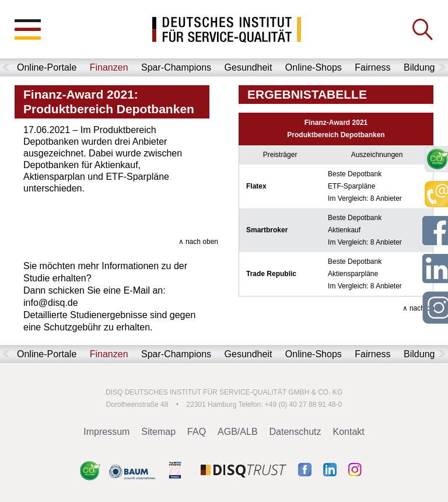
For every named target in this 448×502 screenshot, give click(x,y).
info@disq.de (51, 303)
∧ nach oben (198, 242)
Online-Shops (314, 67)
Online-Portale (47, 67)
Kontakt (349, 432)
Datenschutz (295, 432)
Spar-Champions (176, 67)
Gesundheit (249, 67)
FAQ (197, 432)
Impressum (106, 432)
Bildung (419, 67)
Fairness (372, 67)
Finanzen (109, 67)
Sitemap (158, 432)
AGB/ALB (237, 432)
